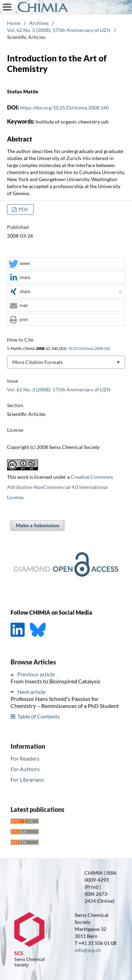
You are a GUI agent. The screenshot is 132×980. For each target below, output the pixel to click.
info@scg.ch (88, 950)
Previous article (36, 674)
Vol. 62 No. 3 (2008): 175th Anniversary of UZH (59, 30)
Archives (39, 23)
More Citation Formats (37, 362)
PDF (23, 209)
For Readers (25, 758)
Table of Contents (39, 716)
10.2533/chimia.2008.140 (89, 349)
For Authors (25, 769)
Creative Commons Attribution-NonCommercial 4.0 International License (60, 487)
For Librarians (27, 779)
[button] (66, 264)
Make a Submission (37, 525)
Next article (31, 692)
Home (14, 23)
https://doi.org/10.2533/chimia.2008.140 (64, 108)
